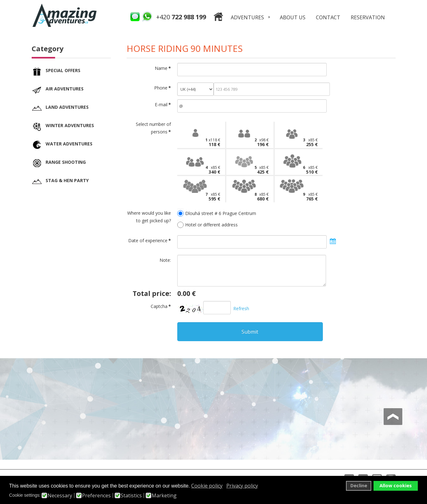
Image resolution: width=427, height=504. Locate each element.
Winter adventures (70, 125)
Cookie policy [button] (207, 486)
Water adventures (69, 144)
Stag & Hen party (67, 180)
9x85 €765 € (312, 197)
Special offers (63, 70)
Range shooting (66, 162)
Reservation (368, 17)
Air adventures (65, 89)
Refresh (241, 308)
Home (218, 18)
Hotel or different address (211, 225)
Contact (328, 17)
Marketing (164, 495)
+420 (181, 17)
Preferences (96, 495)
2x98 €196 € (263, 142)
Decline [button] (359, 486)
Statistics (131, 495)
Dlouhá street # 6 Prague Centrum (221, 213)
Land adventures (67, 107)
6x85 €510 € (312, 170)
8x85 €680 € (263, 197)
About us (293, 17)
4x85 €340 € (214, 170)
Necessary (60, 495)
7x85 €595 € (214, 197)
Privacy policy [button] (242, 486)
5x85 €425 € (263, 170)
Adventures (247, 17)
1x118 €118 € (213, 142)
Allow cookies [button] (396, 486)
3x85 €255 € (312, 142)
